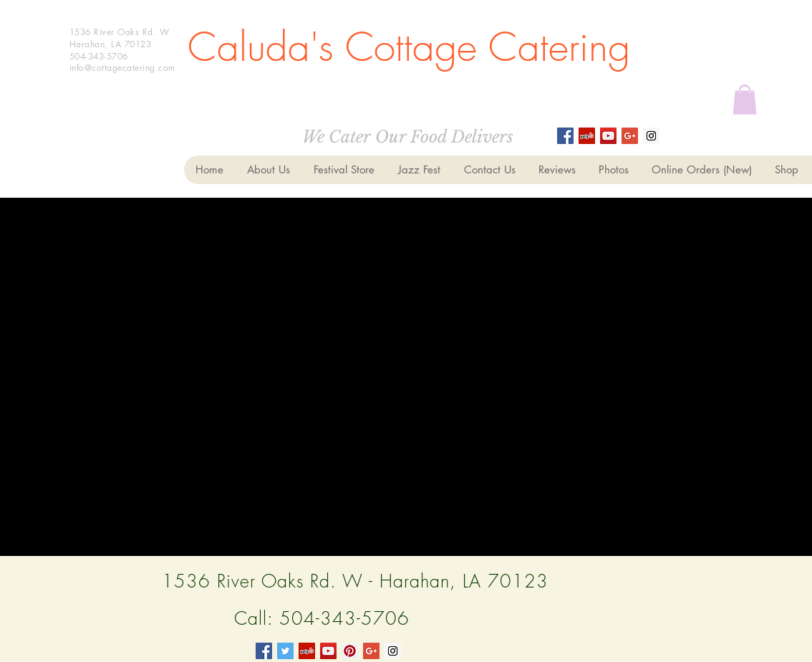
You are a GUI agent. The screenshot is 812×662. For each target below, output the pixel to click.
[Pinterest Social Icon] (350, 651)
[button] (745, 99)
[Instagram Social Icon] (651, 136)
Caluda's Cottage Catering (409, 47)
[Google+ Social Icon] (630, 136)
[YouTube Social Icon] (328, 651)
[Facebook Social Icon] (264, 651)
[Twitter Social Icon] (285, 651)
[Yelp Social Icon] (307, 651)
